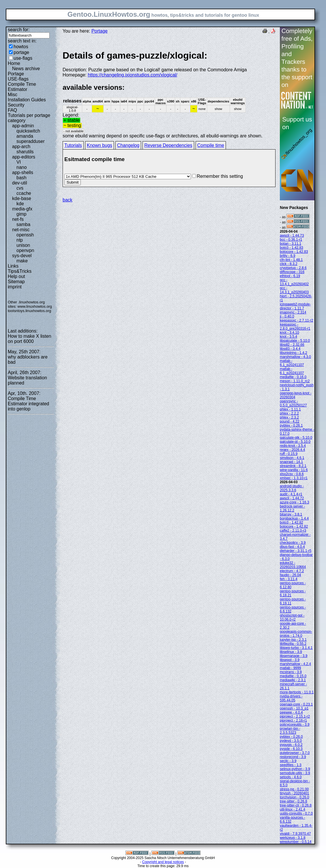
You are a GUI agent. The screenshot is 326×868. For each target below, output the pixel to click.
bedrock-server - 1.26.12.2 (292, 508)
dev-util (20, 183)
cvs (20, 188)
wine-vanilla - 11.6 (294, 470)
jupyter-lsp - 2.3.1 (293, 640)
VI (19, 162)
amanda (25, 136)
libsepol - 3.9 (290, 660)
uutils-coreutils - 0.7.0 (296, 813)
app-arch (21, 146)
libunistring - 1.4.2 (294, 353)
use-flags (23, 58)
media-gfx (22, 209)
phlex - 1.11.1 (290, 409)
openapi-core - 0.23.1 (296, 704)
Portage (16, 74)
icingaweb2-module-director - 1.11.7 (295, 306)
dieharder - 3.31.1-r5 (296, 551)
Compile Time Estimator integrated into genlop (28, 404)
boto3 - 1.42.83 (292, 248)
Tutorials (73, 145)
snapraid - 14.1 (291, 462)
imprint (15, 287)
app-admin (23, 126)
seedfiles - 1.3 (291, 765)
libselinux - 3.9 (291, 652)
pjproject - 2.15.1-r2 (295, 716)
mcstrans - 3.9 (291, 672)
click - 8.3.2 (289, 264)
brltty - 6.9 (287, 256)
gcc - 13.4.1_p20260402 (294, 282)
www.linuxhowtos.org (35, 306)
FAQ (12, 110)
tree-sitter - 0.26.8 (294, 801)
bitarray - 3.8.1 (291, 514)
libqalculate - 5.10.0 (295, 341)
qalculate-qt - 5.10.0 (295, 442)
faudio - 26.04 (290, 575)
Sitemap (16, 282)
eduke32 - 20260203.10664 (293, 565)
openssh (25, 235)
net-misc (21, 230)
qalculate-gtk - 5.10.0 (296, 438)
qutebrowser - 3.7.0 (295, 753)
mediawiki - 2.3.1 (293, 680)
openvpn (25, 250)
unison (23, 245)
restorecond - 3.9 (293, 757)
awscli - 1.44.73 (292, 236)
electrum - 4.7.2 (292, 571)
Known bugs (100, 145)
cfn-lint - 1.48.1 (291, 260)
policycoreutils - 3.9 (295, 725)
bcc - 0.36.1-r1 (291, 240)
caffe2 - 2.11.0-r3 (293, 531)
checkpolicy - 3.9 (293, 543)
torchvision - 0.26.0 (294, 797)
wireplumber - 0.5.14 (296, 842)
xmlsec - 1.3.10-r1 (294, 478)
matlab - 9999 (290, 668)
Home (14, 63)
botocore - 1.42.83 (294, 252)
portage (21, 52)
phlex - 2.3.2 (289, 417)
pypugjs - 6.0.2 (291, 745)
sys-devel (22, 256)
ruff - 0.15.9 (289, 454)
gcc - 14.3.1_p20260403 (294, 290)
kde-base (22, 198)
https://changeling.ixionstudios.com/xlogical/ (132, 75)
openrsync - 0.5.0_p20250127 (293, 403)
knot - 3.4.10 (290, 333)
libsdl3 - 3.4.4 (290, 349)
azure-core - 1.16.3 (294, 502)
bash (21, 178)
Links (13, 266)
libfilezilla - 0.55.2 (293, 644)
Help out (16, 276)
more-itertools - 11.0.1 (297, 692)
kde (20, 204)
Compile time (211, 145)
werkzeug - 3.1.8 (293, 838)
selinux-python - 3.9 (295, 769)
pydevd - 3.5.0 (291, 741)
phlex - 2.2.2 (289, 413)
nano (22, 167)
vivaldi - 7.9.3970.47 (295, 834)
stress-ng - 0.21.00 (294, 789)
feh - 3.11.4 (289, 579)
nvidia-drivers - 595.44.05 (291, 698)
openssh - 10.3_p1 (294, 708)
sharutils (25, 152)
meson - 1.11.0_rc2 (295, 381)
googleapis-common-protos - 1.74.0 (296, 634)
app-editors (24, 157)
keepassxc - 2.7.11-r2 (296, 320)
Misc (13, 95)
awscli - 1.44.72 (292, 498)
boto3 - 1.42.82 (292, 522)
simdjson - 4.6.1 (292, 458)
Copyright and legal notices (163, 862)
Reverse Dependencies (168, 145)
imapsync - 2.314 (293, 312)
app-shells (23, 172)
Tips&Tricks (20, 271)
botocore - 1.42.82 (294, 527)
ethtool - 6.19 (290, 276)
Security (16, 105)
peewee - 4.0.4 (291, 712)
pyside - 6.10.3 (291, 749)
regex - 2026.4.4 (292, 450)
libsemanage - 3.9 (294, 656)
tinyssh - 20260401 (294, 793)
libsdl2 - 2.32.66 (292, 345)
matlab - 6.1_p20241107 (292, 363)
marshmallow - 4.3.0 (295, 357)
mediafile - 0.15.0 (293, 676)
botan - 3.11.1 (291, 244)
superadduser (31, 141)
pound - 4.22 (290, 421)
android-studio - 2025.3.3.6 (292, 488)
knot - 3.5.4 (288, 337)
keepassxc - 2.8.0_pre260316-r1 (295, 326)
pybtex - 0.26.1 (291, 425)
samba (23, 224)
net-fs (18, 219)
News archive (26, 69)
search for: (19, 30)
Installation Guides (27, 100)
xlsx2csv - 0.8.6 (292, 474)
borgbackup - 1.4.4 (294, 518)
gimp (21, 214)
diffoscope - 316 (292, 272)
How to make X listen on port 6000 (29, 339)
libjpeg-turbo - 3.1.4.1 (296, 648)
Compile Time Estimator (22, 87)
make (22, 261)
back (68, 200)
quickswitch (28, 131)
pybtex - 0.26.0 (291, 737)
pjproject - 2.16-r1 (293, 720)
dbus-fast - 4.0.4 (292, 547)
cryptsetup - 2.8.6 (293, 268)
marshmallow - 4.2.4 (295, 664)
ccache (24, 193)
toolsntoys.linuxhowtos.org (29, 311)
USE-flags (18, 79)
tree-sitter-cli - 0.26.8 (296, 805)
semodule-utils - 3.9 (295, 773)
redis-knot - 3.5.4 (293, 446)
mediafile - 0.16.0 (293, 377)
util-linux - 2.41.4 (293, 809)
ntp (20, 240)
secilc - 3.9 (288, 761)
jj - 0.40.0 (287, 316)
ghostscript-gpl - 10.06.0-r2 (292, 617)
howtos (21, 47)
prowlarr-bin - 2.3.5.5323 (290, 731)
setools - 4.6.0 (291, 777)
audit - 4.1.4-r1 (291, 494)
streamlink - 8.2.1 (293, 466)
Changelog (128, 145)
